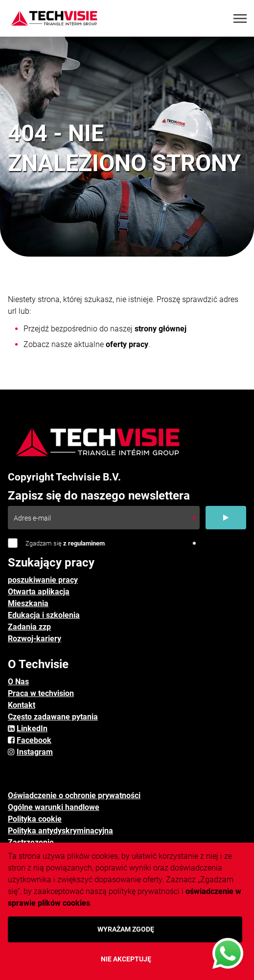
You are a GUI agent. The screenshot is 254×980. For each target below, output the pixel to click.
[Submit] (226, 518)
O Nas (18, 682)
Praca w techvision (41, 693)
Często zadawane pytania (53, 717)
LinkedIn (32, 729)
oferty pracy (127, 344)
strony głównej (161, 329)
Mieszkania (28, 603)
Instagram (35, 752)
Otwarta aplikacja (39, 592)
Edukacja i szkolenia (44, 615)
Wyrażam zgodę (126, 929)
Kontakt (22, 705)
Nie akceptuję (126, 959)
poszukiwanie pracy (43, 580)
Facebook (34, 740)
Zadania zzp (29, 627)
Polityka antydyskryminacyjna (60, 831)
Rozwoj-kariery (35, 639)
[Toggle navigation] (241, 19)
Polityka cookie (35, 819)
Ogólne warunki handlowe (54, 807)
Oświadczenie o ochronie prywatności (74, 795)
